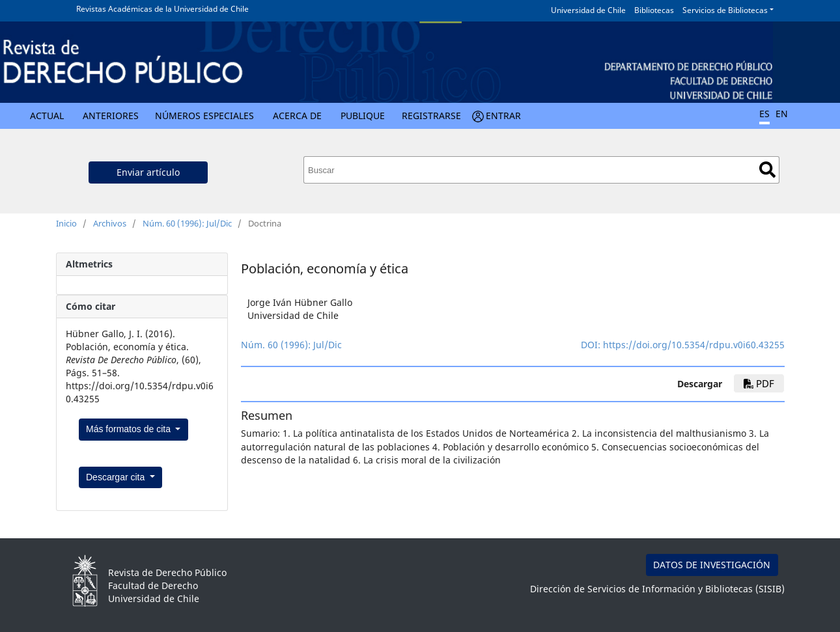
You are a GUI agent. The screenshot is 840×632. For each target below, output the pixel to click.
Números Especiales (204, 116)
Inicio (66, 223)
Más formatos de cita (130, 429)
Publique (363, 116)
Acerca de (297, 116)
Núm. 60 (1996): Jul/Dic (187, 223)
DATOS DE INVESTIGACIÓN (712, 565)
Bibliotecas (654, 10)
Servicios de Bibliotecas (725, 10)
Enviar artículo (148, 172)
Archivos (110, 223)
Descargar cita (117, 477)
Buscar (767, 170)
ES (764, 114)
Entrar (503, 116)
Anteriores (111, 116)
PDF (759, 383)
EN (782, 114)
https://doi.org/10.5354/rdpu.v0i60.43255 (694, 345)
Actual (47, 116)
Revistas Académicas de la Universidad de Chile (162, 9)
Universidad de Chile (588, 10)
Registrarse (431, 116)
